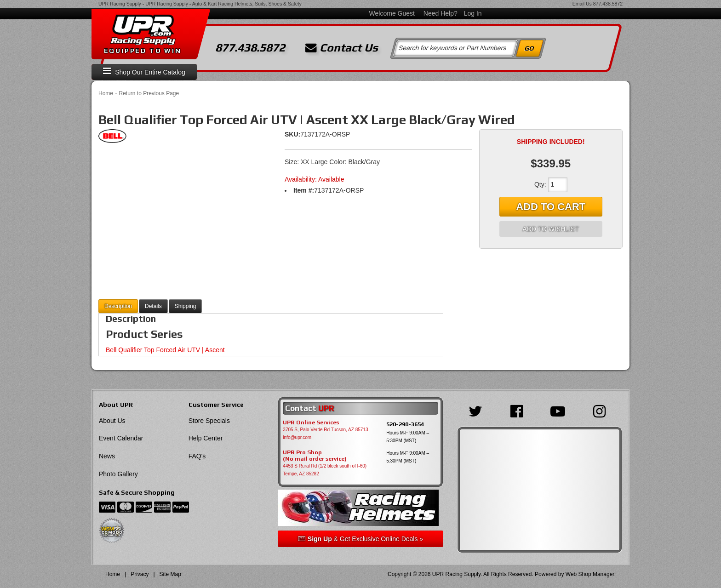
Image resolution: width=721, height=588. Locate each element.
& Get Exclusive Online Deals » (360, 539)
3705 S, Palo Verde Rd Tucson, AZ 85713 (325, 430)
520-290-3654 (405, 424)
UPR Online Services (311, 422)
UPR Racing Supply (120, 4)
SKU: (292, 134)
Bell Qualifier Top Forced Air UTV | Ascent (165, 350)
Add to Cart (551, 207)
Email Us (582, 4)
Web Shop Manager (590, 574)
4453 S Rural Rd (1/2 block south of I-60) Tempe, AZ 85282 (325, 470)
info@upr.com (297, 437)
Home (106, 93)
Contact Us (342, 48)
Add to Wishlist (551, 229)
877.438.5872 (608, 4)
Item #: (304, 190)
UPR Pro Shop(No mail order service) (315, 456)
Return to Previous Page (149, 93)
